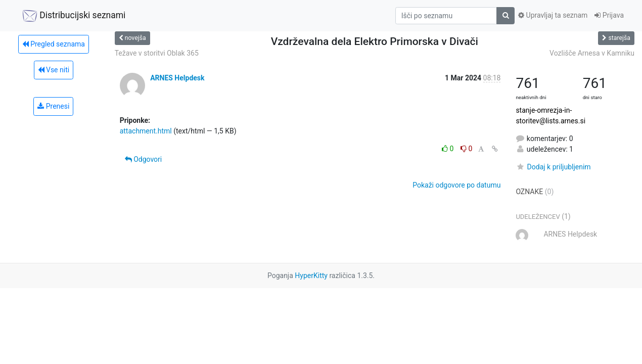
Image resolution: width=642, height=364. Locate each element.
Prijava (609, 15)
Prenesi (53, 106)
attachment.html (146, 131)
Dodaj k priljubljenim (553, 167)
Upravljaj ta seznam (553, 15)
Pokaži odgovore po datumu (456, 185)
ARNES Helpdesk (177, 78)
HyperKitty (311, 276)
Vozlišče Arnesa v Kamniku (592, 53)
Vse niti (54, 70)
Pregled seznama (54, 44)
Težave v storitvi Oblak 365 (157, 53)
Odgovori (144, 159)
